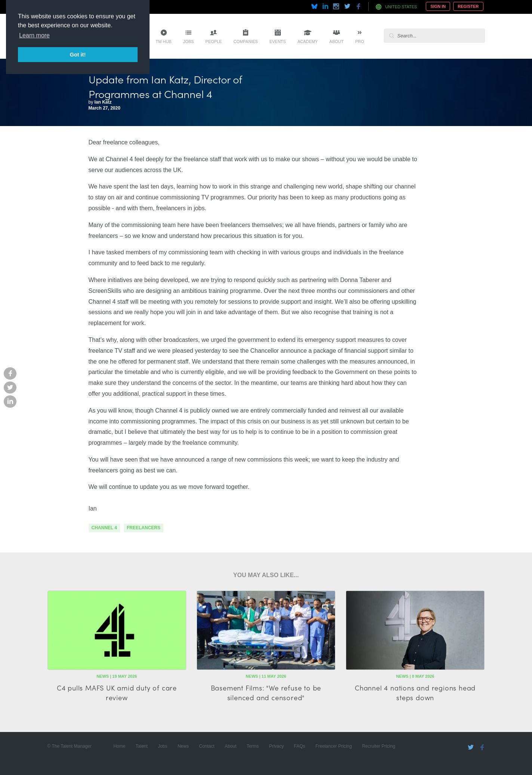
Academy (308, 42)
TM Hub (164, 42)
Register (468, 6)
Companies (245, 42)
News (183, 746)
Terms (253, 746)
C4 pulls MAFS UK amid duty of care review (117, 692)
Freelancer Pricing (334, 746)
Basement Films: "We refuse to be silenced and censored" (266, 692)
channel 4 (104, 528)
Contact (207, 746)
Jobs (189, 42)
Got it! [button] (78, 55)
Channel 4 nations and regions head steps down (415, 692)
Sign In (438, 6)
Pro (360, 42)
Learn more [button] (34, 35)
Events (278, 42)
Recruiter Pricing (379, 746)
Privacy (276, 746)
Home (119, 746)
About (336, 42)
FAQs (299, 746)
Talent (142, 746)
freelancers (144, 528)
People (213, 42)
